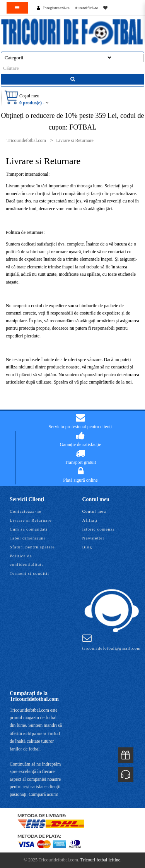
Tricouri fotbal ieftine (101, 860)
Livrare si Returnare (31, 520)
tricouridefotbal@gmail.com (112, 642)
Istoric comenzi (98, 529)
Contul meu (94, 511)
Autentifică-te (86, 8)
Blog (87, 547)
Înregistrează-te (56, 8)
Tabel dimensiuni (27, 538)
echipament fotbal (42, 733)
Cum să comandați (29, 529)
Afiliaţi (90, 520)
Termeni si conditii (29, 573)
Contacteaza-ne (26, 511)
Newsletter (94, 538)
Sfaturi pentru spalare (32, 547)
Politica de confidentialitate (27, 560)
